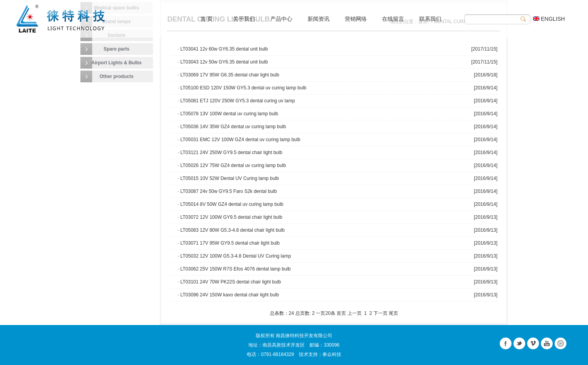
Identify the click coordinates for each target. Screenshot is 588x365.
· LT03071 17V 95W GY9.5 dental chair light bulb (229, 243)
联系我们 (430, 19)
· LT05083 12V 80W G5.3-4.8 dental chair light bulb (231, 230)
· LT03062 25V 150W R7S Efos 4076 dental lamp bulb (234, 269)
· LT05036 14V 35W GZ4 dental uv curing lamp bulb (232, 127)
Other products (117, 76)
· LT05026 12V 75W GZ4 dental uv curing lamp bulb (232, 165)
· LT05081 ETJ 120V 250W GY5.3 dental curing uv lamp (236, 101)
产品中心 (281, 19)
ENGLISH (549, 19)
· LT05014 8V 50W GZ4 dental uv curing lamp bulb (230, 204)
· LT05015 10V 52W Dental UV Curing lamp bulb (228, 178)
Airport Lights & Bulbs (117, 63)
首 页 (207, 19)
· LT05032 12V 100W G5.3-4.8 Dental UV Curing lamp (234, 256)
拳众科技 (332, 354)
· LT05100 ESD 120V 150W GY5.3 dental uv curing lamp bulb (242, 88)
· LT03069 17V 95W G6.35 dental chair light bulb (228, 75)
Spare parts (117, 49)
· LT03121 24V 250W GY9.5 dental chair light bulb (230, 153)
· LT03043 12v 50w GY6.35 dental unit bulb (223, 62)
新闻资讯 (319, 19)
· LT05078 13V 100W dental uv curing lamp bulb (228, 114)
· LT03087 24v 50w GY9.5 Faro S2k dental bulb (227, 191)
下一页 (380, 313)
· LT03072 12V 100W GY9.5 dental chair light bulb (230, 217)
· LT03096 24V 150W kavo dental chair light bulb (228, 295)
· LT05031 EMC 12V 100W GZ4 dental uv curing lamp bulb (239, 140)
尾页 (393, 313)
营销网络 (356, 19)
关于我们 (244, 19)
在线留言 (393, 19)
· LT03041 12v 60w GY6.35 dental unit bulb (223, 49)
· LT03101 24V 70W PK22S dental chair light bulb (229, 282)
